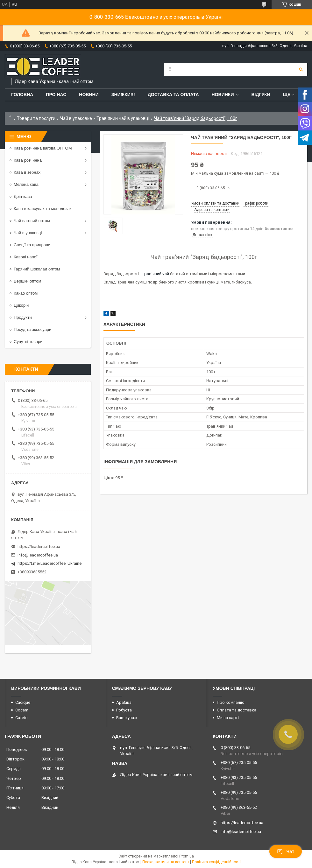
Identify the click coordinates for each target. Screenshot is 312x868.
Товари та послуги (36, 118)
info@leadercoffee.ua (38, 555)
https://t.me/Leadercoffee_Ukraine (50, 563)
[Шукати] (301, 69)
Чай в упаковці (28, 233)
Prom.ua (187, 856)
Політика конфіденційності (216, 862)
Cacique (23, 702)
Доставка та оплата (173, 94)
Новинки (223, 94)
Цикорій (21, 305)
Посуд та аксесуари (32, 329)
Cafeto (21, 718)
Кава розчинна (28, 160)
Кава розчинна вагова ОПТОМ (43, 148)
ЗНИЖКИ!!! (123, 94)
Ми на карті (228, 718)
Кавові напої (26, 257)
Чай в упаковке (76, 118)
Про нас (56, 94)
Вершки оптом (27, 281)
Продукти (23, 317)
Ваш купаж (127, 718)
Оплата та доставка (237, 710)
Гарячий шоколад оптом (37, 269)
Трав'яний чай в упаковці (123, 118)
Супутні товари (28, 342)
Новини (89, 94)
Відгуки (261, 94)
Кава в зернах (27, 172)
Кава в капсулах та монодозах (43, 209)
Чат (286, 851)
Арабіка (124, 702)
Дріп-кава (23, 196)
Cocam (22, 710)
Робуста (124, 710)
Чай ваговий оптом (32, 221)
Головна (22, 94)
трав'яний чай (156, 274)
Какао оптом (26, 293)
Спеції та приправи (32, 245)
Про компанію (231, 702)
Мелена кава (26, 184)
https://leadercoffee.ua (39, 546)
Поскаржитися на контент (166, 862)
